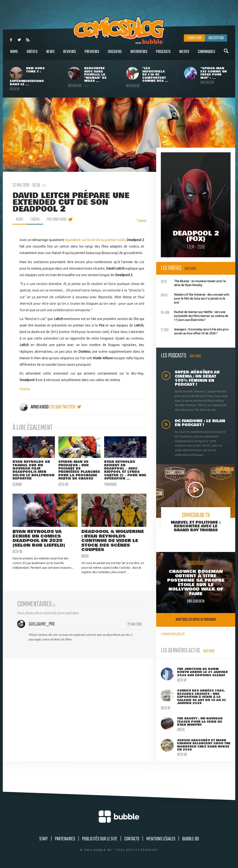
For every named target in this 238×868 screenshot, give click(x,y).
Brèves (32, 54)
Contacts (132, 839)
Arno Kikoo (34, 407)
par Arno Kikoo (57, 219)
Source (25, 389)
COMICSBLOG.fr (173, 634)
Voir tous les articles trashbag (196, 620)
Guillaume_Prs (42, 628)
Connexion (194, 38)
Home (14, 54)
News (50, 54)
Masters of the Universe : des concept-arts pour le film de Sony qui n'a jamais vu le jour (195, 298)
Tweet (142, 220)
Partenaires (65, 839)
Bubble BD (191, 839)
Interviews (139, 54)
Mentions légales (161, 839)
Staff (44, 839)
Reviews (70, 54)
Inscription (216, 38)
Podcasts (163, 54)
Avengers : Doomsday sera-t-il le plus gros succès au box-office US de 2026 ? (195, 331)
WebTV (184, 54)
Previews (92, 54)
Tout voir (190, 269)
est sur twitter (65, 407)
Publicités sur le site (100, 839)
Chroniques (207, 54)
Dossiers (115, 54)
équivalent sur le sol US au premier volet (95, 240)
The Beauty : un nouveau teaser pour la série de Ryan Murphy (193, 283)
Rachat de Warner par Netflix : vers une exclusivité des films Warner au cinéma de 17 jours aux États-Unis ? (195, 315)
